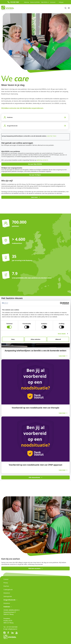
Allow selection (35, 339)
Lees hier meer (52, 136)
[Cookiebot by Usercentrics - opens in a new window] (61, 303)
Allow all (58, 339)
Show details (62, 334)
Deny (13, 339)
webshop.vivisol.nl (42, 160)
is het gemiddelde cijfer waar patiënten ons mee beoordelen (32, 278)
